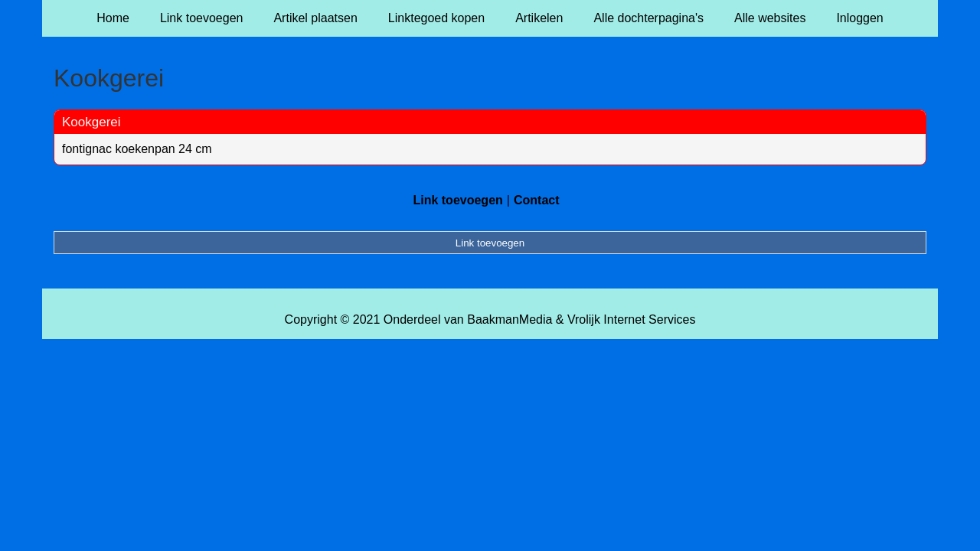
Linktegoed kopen (436, 18)
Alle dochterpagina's (648, 18)
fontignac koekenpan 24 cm (137, 149)
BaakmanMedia (510, 320)
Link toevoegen (202, 18)
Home (113, 18)
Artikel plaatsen (315, 18)
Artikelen (539, 18)
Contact (537, 200)
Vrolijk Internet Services (631, 320)
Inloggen (859, 18)
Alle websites (770, 18)
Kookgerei (91, 122)
